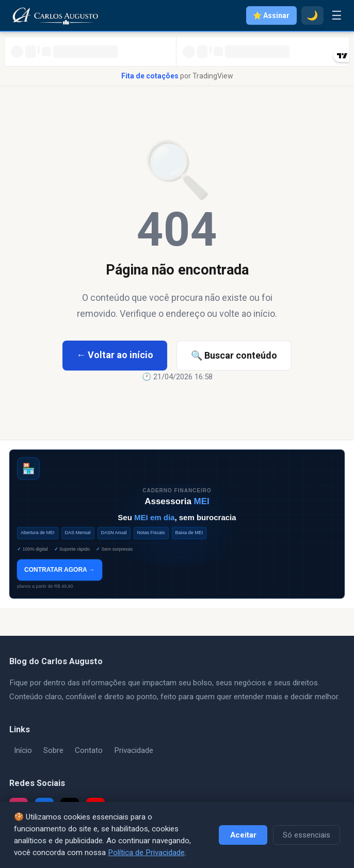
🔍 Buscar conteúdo (234, 355)
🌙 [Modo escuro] (312, 15)
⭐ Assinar (271, 15)
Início (23, 750)
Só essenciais (307, 835)
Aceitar (243, 835)
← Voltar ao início (115, 355)
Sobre (53, 750)
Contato (89, 750)
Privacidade (134, 750)
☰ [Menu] (337, 15)
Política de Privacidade (146, 853)
